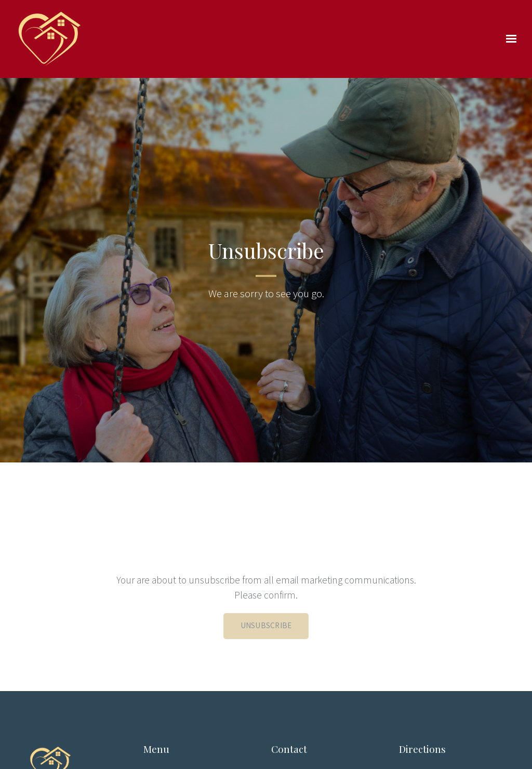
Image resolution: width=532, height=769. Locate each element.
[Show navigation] (509, 39)
